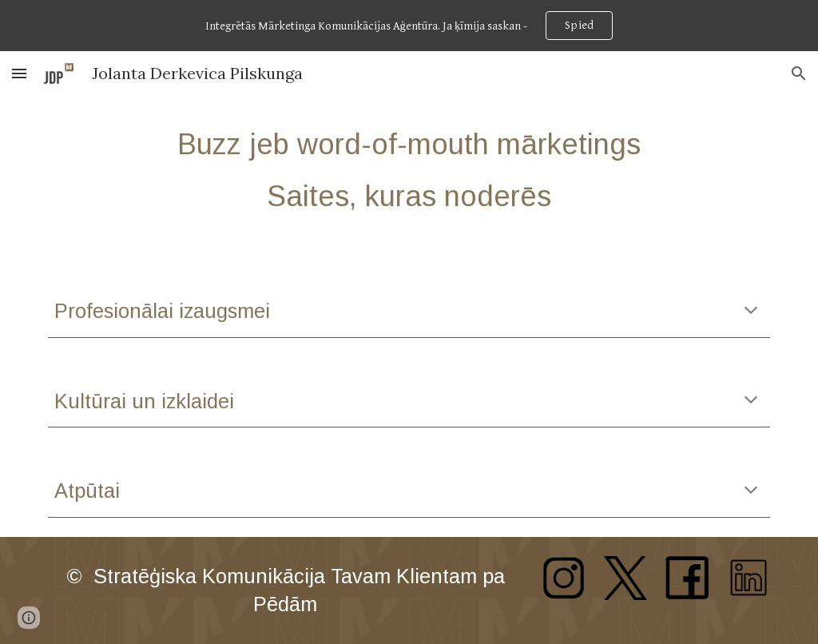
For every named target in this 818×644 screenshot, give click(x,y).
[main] (409, 170)
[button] (19, 73)
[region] (409, 26)
